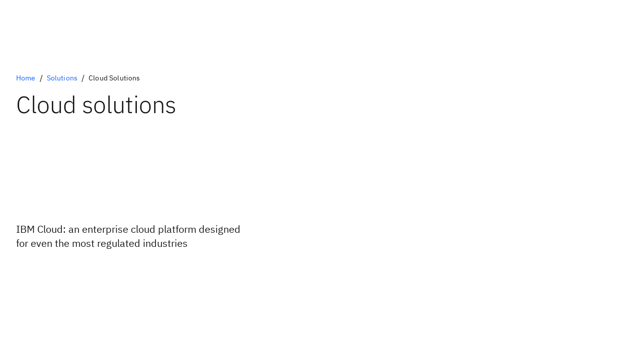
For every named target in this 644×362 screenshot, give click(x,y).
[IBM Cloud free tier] (71, 270)
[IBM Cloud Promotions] (71, 279)
